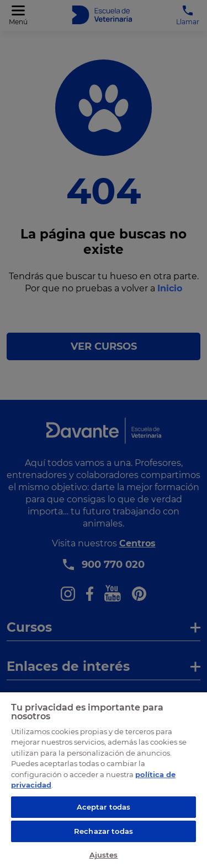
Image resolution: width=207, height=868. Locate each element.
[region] (104, 780)
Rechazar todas (104, 831)
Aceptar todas (104, 807)
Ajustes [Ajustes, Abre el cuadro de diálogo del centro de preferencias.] (104, 855)
